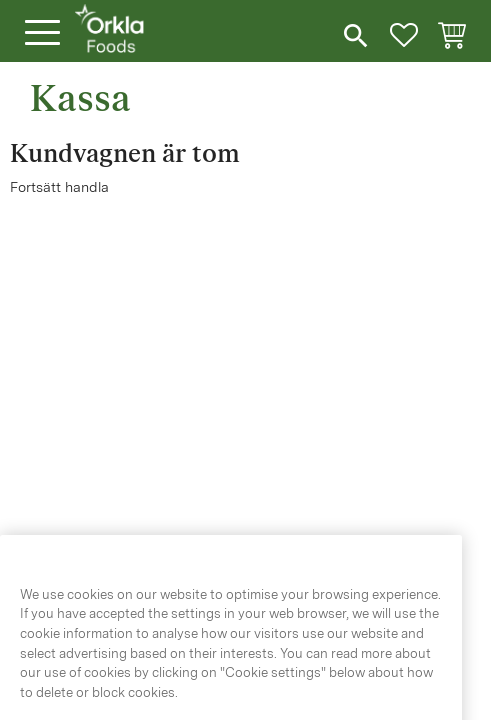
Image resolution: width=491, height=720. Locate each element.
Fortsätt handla (59, 187)
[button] (42, 33)
